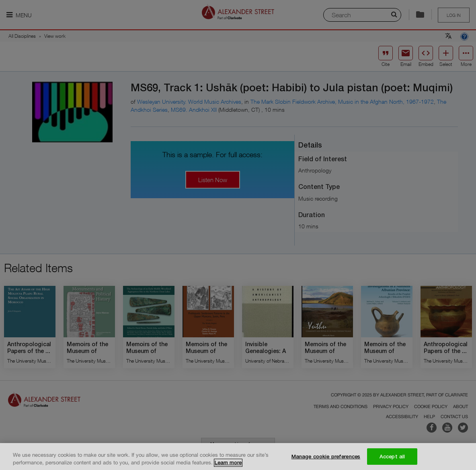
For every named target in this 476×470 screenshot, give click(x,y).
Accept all (392, 460)
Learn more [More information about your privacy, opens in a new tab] (228, 466)
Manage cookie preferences (326, 460)
